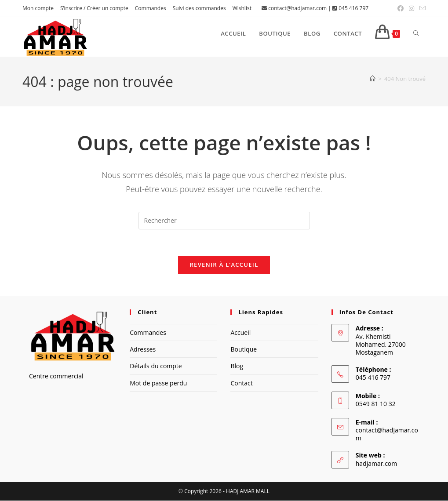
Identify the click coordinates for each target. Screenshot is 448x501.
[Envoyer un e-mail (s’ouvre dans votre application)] (421, 8)
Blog (237, 366)
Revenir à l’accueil (224, 265)
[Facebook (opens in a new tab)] (401, 8)
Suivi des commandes (199, 8)
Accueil (240, 333)
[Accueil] (373, 79)
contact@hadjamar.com (297, 8)
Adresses (143, 350)
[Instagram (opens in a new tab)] (412, 8)
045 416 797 (353, 8)
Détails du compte (156, 366)
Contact (241, 383)
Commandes (151, 8)
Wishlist (242, 8)
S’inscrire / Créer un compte (94, 8)
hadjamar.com (376, 463)
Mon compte (38, 8)
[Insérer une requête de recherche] (224, 221)
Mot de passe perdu (158, 383)
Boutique (244, 350)
